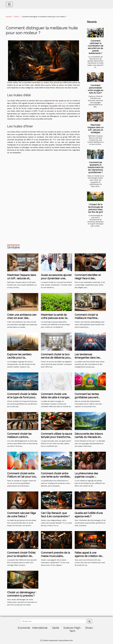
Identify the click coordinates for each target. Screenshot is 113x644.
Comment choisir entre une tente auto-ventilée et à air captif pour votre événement (55, 478)
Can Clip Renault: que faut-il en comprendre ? (55, 515)
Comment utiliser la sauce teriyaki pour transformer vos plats (56, 437)
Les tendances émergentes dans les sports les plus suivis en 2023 (89, 359)
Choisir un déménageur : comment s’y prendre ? (22, 594)
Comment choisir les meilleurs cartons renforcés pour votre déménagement (20, 439)
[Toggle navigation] (9, 4)
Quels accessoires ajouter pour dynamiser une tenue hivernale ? (56, 278)
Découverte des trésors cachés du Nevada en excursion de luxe (89, 437)
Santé (56, 628)
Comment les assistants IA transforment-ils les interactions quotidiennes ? (96, 167)
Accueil (9, 16)
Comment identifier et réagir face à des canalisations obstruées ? (90, 278)
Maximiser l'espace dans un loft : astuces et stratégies (95, 129)
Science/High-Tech (72, 629)
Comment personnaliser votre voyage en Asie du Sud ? (96, 89)
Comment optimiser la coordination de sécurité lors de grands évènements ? (96, 47)
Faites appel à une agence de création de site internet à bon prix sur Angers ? (90, 558)
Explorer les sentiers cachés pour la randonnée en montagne (22, 358)
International (40, 628)
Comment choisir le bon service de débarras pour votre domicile (56, 358)
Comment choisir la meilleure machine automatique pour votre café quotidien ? (89, 320)
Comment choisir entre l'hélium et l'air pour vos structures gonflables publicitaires (21, 478)
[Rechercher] (53, 621)
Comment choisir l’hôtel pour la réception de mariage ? (21, 556)
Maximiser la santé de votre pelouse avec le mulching (54, 318)
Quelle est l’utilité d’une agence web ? (89, 515)
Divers (17, 16)
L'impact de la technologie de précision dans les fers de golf (96, 208)
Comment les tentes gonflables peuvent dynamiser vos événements (87, 399)
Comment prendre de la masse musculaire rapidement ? (55, 556)
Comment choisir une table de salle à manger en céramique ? (55, 397)
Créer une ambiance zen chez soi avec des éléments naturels (22, 318)
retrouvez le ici (61, 103)
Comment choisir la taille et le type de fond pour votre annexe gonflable (22, 397)
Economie (24, 628)
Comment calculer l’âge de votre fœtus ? (21, 515)
